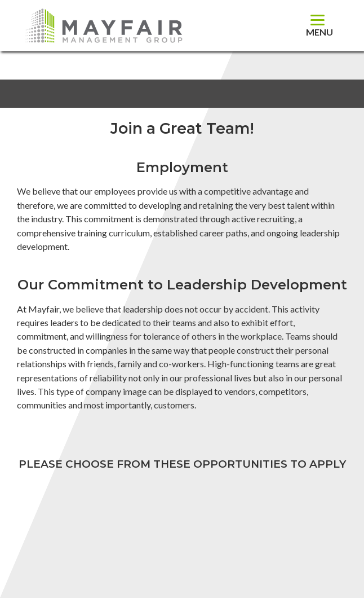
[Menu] (319, 26)
